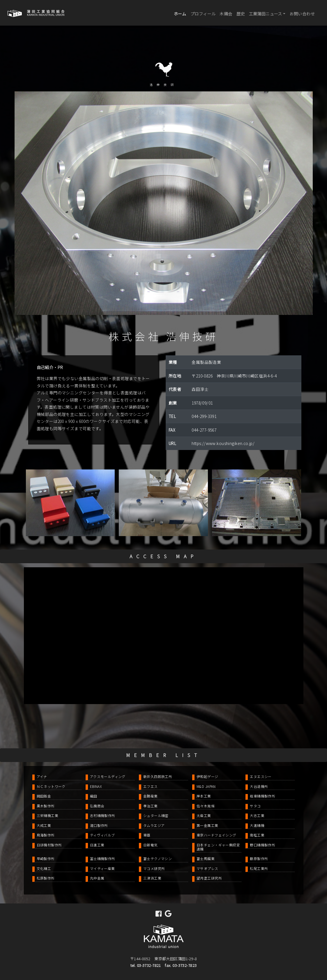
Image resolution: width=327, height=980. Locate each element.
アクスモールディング (108, 776)
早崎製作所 (46, 858)
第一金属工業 (207, 825)
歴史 (241, 14)
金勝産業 (151, 796)
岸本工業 (204, 796)
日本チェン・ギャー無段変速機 (218, 847)
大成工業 (44, 825)
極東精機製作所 (263, 796)
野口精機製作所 (263, 845)
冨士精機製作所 (103, 858)
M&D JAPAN (206, 786)
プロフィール (203, 14)
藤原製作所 (259, 858)
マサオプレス (207, 868)
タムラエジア (154, 825)
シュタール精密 (156, 815)
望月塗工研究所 (209, 878)
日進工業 (97, 845)
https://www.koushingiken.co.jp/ (223, 443)
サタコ (255, 806)
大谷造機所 (259, 786)
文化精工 (44, 868)
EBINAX (96, 786)
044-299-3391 (204, 416)
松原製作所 (46, 878)
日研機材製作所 (49, 845)
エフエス (151, 786)
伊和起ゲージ (207, 776)
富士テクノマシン (158, 858)
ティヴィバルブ (102, 835)
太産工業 (204, 815)
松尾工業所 (259, 868)
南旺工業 (257, 835)
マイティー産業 (102, 868)
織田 (94, 796)
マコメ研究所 (154, 868)
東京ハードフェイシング (216, 835)
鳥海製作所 (46, 835)
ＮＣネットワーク (51, 786)
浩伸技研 (164, 85)
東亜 (147, 835)
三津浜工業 (152, 878)
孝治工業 (151, 806)
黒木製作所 (46, 806)
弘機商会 (97, 806)
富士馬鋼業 (206, 858)
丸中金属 (97, 878)
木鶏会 (226, 14)
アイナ (42, 776)
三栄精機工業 (48, 815)
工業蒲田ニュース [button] (266, 14)
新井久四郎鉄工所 (158, 776)
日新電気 (151, 845)
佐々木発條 (206, 806)
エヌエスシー (261, 776)
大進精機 (257, 825)
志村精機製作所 (103, 815)
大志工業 (257, 815)
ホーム (181, 13)
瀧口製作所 (99, 825)
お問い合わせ (302, 14)
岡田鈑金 (44, 796)
